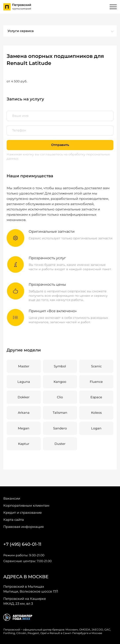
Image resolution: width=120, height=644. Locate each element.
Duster (60, 444)
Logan (96, 428)
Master (24, 366)
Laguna (24, 382)
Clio (60, 397)
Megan (24, 428)
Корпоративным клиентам (26, 505)
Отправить (60, 145)
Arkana (24, 413)
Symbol (60, 366)
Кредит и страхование (22, 513)
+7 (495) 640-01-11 (22, 544)
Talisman (60, 413)
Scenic (96, 366)
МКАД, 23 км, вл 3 (25, 601)
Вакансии (12, 498)
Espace (96, 397)
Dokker (24, 397)
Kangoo (60, 382)
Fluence (96, 382)
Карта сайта (14, 520)
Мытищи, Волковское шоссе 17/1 (31, 589)
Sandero (60, 428)
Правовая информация (23, 527)
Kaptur (24, 444)
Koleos (96, 413)
